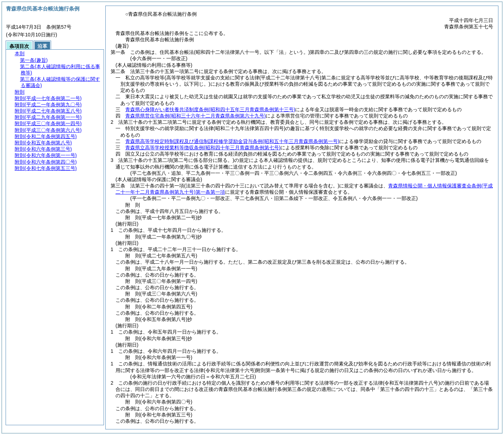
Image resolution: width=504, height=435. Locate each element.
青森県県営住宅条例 (195, 116)
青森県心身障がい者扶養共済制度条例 (210, 109)
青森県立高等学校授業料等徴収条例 (203, 148)
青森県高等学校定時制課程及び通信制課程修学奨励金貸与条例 (232, 141)
